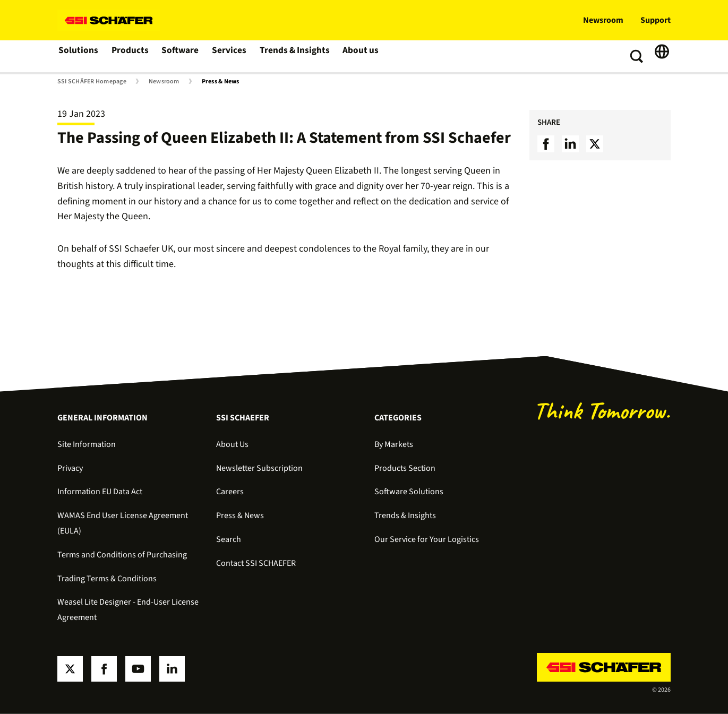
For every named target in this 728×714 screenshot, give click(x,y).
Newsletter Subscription (259, 468)
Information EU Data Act (100, 492)
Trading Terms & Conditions (107, 579)
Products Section (405, 468)
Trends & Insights (293, 56)
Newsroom (603, 20)
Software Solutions (409, 492)
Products (130, 56)
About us (358, 56)
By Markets (394, 444)
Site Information (87, 444)
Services (229, 56)
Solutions (78, 56)
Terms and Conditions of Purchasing (122, 555)
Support (656, 20)
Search (229, 539)
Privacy (70, 468)
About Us (232, 444)
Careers (230, 492)
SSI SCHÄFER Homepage (92, 82)
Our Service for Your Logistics (427, 539)
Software (180, 56)
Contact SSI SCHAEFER (256, 563)
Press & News (221, 82)
